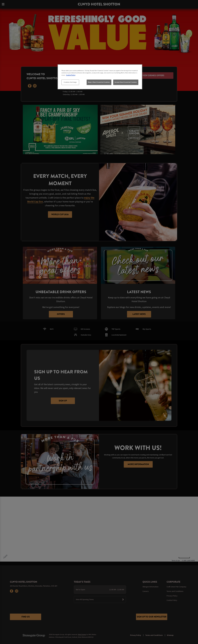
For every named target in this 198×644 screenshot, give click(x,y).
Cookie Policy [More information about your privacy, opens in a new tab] (71, 75)
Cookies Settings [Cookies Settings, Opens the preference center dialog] (70, 82)
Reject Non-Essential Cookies (99, 82)
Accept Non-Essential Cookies (126, 82)
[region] (100, 77)
